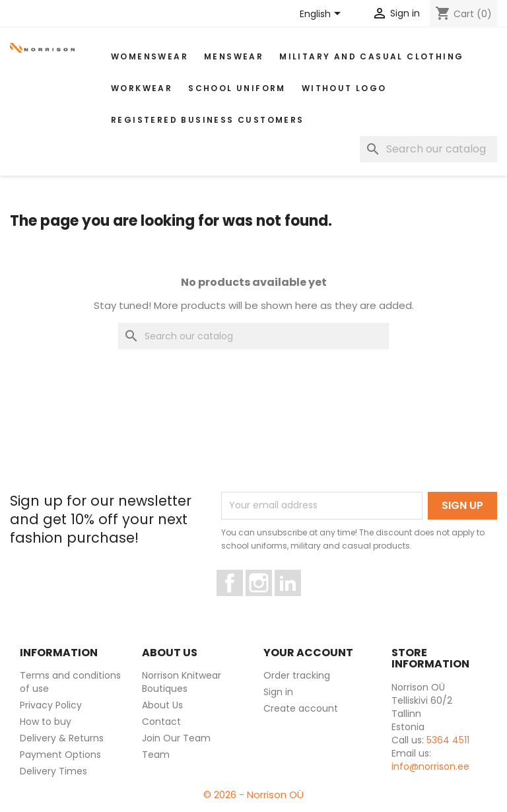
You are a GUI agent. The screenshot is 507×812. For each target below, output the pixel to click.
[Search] (428, 149)
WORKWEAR (142, 88)
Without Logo (344, 88)
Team (156, 755)
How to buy (46, 722)
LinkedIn (295, 602)
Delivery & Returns (62, 738)
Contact (161, 722)
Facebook (243, 602)
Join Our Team (176, 738)
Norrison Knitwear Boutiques (182, 682)
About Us (162, 705)
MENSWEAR (234, 56)
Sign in (278, 692)
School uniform (237, 88)
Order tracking (297, 675)
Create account (301, 708)
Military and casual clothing (371, 56)
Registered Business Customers (208, 120)
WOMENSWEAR (150, 56)
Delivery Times (53, 771)
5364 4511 (448, 740)
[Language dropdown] (322, 15)
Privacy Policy (51, 705)
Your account (308, 653)
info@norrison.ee (430, 766)
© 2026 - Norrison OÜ (253, 795)
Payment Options (60, 755)
